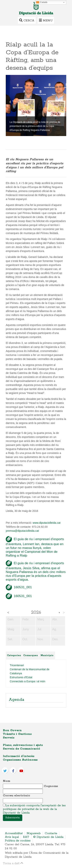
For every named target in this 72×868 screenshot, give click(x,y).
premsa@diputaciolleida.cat (22, 531)
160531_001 (19, 587)
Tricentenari (17, 665)
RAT (26, 837)
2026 (36, 613)
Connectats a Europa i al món (27, 681)
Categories (14, 655)
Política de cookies (18, 841)
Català (42, 2)
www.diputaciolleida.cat (47, 523)
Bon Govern (12, 730)
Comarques (31, 655)
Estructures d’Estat (21, 677)
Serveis (9, 738)
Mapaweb (34, 833)
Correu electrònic (17, 795)
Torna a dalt (13, 863)
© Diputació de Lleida (48, 837)
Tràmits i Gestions (17, 734)
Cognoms (51, 786)
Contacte (51, 833)
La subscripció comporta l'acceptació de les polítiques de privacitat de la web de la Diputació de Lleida (34, 809)
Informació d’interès (19, 756)
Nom (6, 781)
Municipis (47, 655)
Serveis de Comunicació (22, 749)
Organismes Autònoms (20, 760)
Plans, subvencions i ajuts (23, 745)
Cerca (27, 20)
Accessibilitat (14, 833)
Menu (46, 20)
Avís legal (12, 837)
